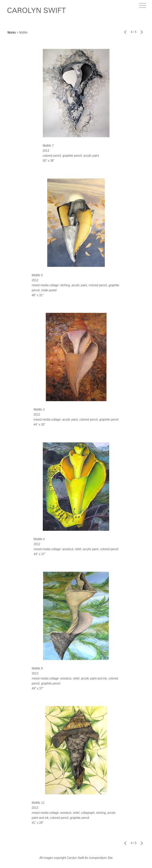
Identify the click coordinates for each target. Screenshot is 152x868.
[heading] (37, 12)
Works (12, 33)
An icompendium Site (99, 858)
